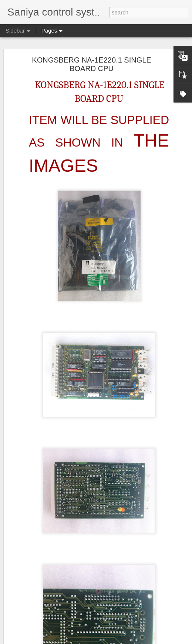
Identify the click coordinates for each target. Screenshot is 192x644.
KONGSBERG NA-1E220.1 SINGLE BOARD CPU (91, 64)
